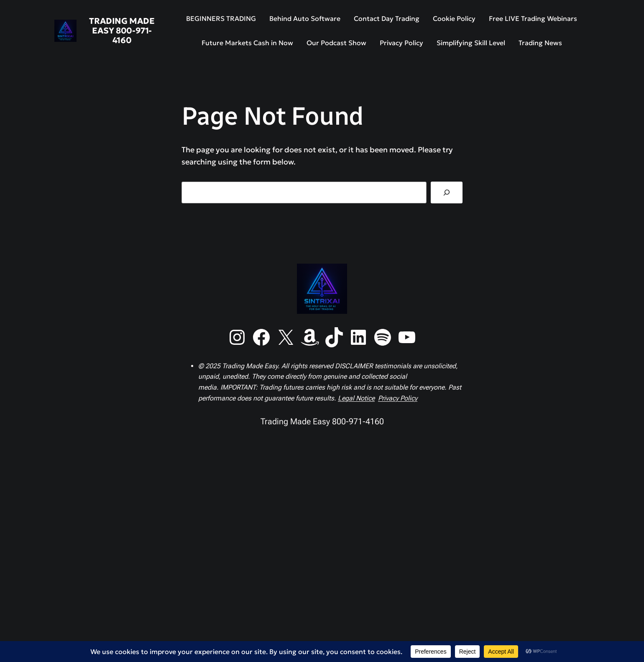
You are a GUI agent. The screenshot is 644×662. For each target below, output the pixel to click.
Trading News (540, 43)
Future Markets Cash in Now (247, 43)
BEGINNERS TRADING (221, 18)
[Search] (447, 192)
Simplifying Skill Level (471, 43)
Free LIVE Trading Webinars (533, 18)
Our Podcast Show (336, 43)
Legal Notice (356, 398)
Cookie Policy (454, 18)
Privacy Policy (401, 43)
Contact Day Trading (387, 18)
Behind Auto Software (305, 18)
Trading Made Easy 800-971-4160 (122, 31)
